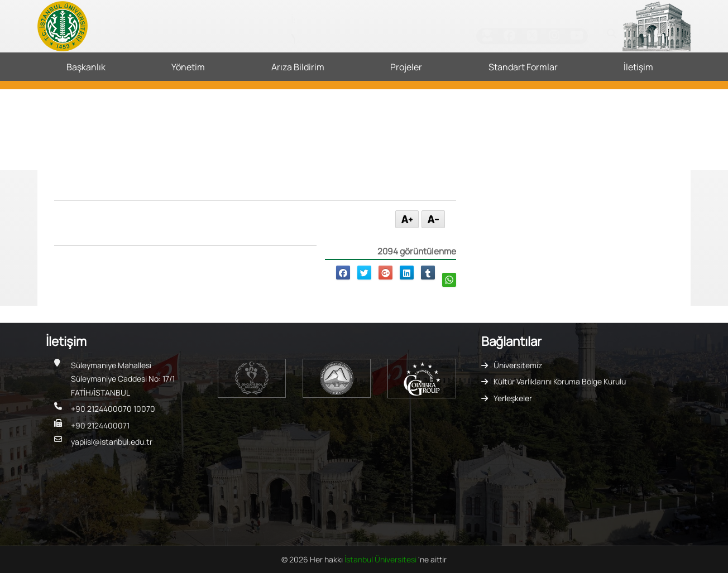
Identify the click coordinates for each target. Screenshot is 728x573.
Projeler (406, 67)
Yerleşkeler (513, 398)
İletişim (638, 67)
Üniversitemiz (518, 365)
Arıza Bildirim (298, 67)
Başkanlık (86, 67)
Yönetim (188, 67)
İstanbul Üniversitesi (381, 559)
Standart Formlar (523, 67)
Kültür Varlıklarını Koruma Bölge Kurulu (560, 381)
